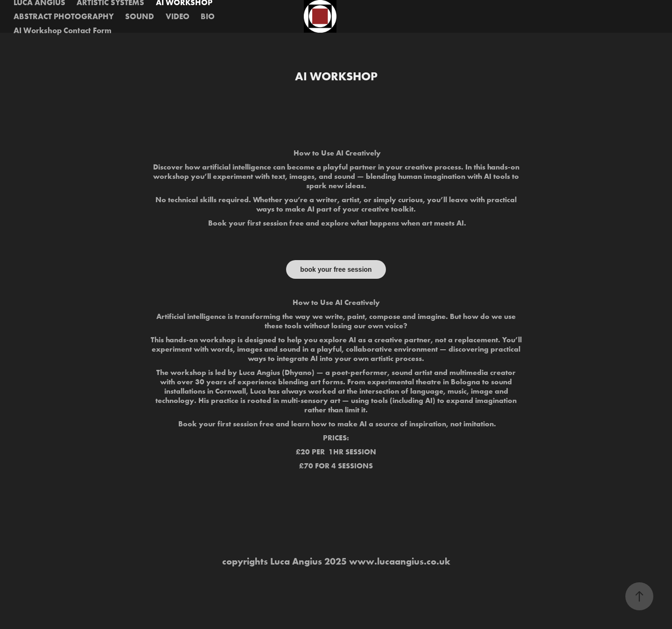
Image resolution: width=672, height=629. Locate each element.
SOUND (140, 16)
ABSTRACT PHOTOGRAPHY (64, 16)
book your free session (336, 269)
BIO (208, 16)
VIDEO (178, 16)
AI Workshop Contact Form (63, 30)
